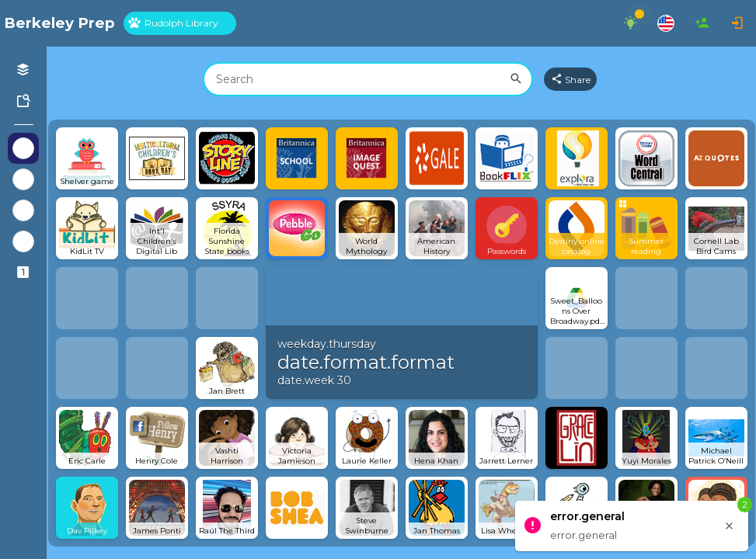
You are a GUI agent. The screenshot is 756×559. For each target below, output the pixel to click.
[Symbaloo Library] (23, 101)
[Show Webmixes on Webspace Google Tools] (23, 210)
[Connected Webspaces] (23, 273)
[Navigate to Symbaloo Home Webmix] (59, 23)
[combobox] (368, 79)
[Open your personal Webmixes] (23, 70)
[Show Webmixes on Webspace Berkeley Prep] (23, 148)
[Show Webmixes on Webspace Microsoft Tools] (23, 241)
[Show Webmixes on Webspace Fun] (23, 179)
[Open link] (87, 158)
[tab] (180, 23)
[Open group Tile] (646, 228)
